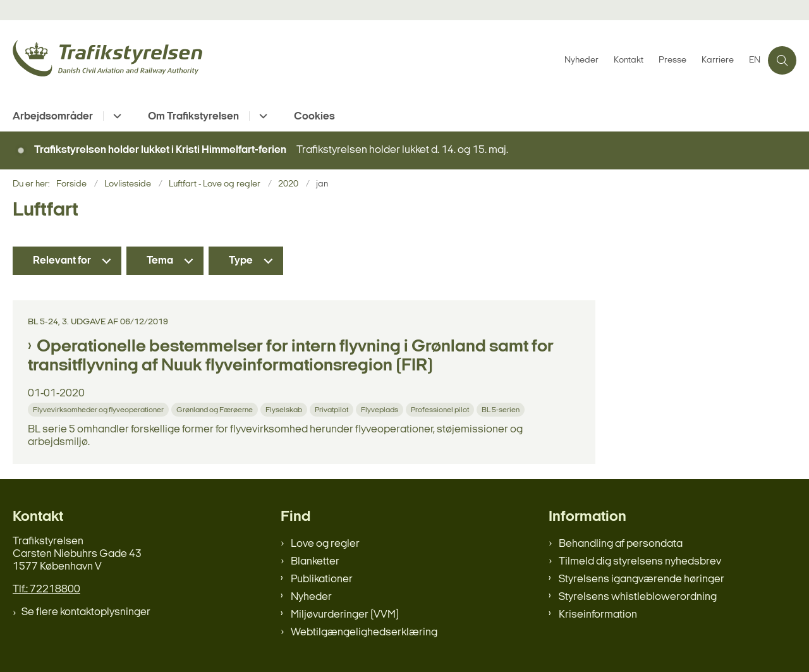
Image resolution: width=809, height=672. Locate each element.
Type (241, 261)
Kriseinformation (598, 615)
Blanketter (315, 562)
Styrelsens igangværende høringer (642, 579)
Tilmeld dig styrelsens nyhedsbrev (640, 562)
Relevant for (62, 261)
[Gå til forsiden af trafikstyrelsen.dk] (285, 60)
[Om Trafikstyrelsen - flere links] (261, 116)
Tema (160, 261)
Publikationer (322, 579)
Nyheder (311, 597)
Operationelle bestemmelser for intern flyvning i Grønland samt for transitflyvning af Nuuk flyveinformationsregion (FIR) (291, 357)
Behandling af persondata (621, 544)
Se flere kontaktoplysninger (86, 612)
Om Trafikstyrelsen (193, 117)
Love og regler (325, 544)
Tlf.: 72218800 (46, 590)
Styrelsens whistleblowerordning (638, 597)
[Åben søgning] (782, 60)
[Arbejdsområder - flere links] (115, 116)
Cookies (314, 117)
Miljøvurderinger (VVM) (345, 615)
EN (755, 61)
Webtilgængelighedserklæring (364, 632)
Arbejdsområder (53, 117)
